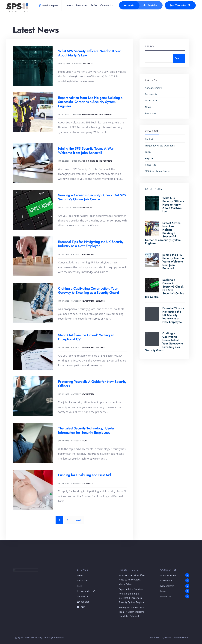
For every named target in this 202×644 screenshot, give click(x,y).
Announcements (90, 114)
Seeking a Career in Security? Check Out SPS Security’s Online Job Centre (92, 197)
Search (150, 46)
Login (129, 5)
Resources (82, 5)
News (70, 5)
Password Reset (181, 637)
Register (150, 5)
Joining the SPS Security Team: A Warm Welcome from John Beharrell (87, 150)
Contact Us (107, 5)
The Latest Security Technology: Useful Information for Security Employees (86, 430)
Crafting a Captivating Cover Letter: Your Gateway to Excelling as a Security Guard (88, 290)
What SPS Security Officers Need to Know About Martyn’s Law (89, 53)
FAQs (94, 5)
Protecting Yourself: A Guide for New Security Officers (92, 384)
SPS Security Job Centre (157, 171)
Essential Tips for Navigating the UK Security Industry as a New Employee (91, 244)
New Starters (106, 114)
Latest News (153, 189)
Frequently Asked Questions (160, 146)
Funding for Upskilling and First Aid (84, 475)
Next (78, 520)
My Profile (166, 637)
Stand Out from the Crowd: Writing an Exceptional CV (86, 337)
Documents (87, 483)
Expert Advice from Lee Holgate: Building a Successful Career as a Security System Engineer (90, 102)
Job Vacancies (180, 5)
